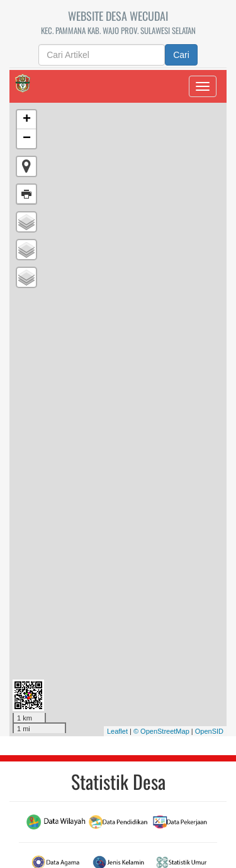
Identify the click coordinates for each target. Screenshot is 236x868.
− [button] (27, 139)
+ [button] (27, 120)
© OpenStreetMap (161, 731)
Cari (181, 55)
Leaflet (117, 731)
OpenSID (209, 731)
